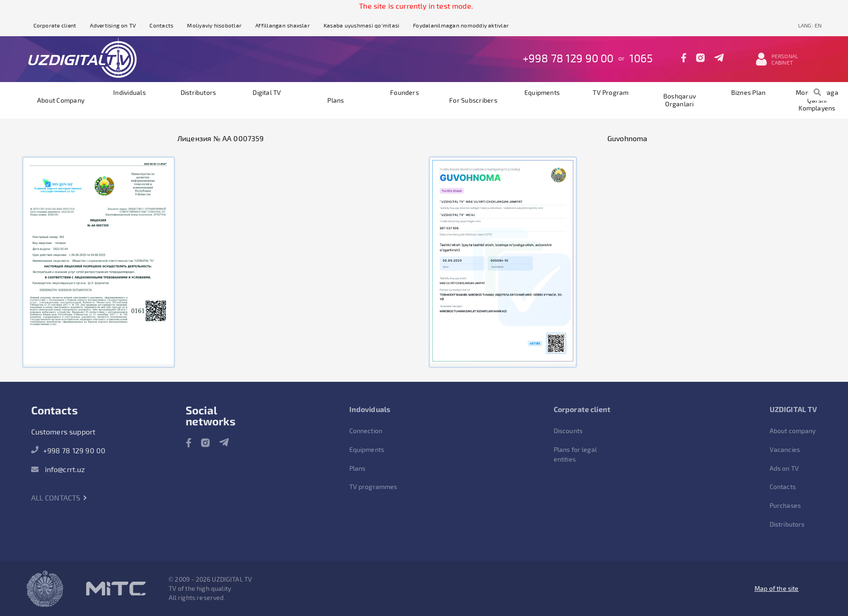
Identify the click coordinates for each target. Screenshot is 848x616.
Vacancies (785, 449)
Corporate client (55, 25)
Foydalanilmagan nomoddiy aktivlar (461, 25)
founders (405, 92)
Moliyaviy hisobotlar (214, 25)
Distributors (198, 92)
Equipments (542, 92)
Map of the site (776, 588)
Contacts (161, 25)
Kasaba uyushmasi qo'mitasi (361, 25)
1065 (641, 58)
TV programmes (373, 487)
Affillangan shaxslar (283, 25)
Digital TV (267, 92)
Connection (366, 431)
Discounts (568, 431)
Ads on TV (784, 468)
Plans (336, 100)
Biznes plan (749, 92)
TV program (611, 92)
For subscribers (473, 100)
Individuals (129, 92)
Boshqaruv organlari (680, 100)
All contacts (59, 498)
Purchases (785, 505)
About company (61, 100)
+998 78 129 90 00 (568, 58)
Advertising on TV (113, 25)
